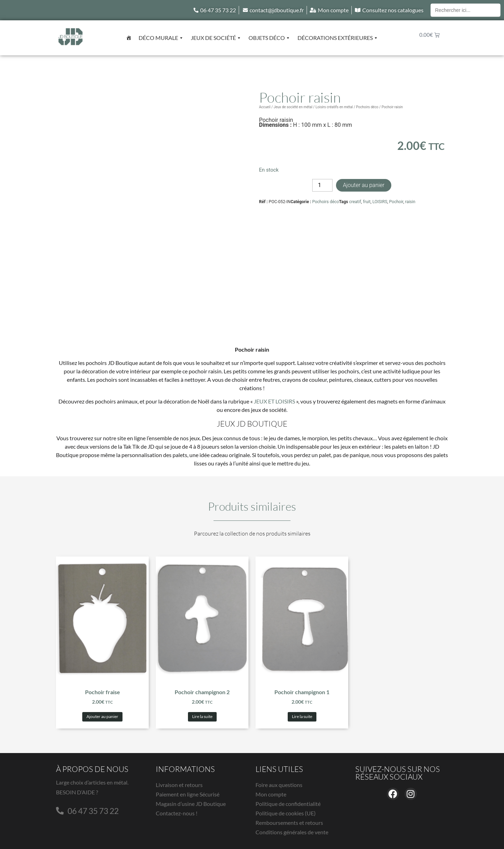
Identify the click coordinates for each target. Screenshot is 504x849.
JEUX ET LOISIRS (274, 401)
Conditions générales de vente (292, 832)
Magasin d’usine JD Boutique (191, 804)
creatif (355, 202)
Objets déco (269, 38)
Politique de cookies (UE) (286, 813)
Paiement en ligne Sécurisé (188, 794)
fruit (367, 202)
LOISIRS (380, 202)
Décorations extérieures (338, 38)
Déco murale (161, 38)
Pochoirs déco (367, 107)
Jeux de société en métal (293, 107)
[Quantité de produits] (322, 185)
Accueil (265, 107)
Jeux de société (216, 38)
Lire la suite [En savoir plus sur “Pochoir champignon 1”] (302, 716)
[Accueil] (129, 38)
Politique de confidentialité (288, 804)
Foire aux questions (279, 785)
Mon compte (271, 794)
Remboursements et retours (289, 823)
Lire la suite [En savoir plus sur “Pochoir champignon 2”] (202, 716)
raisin (410, 202)
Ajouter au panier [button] (102, 716)
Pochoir (396, 202)
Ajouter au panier (364, 185)
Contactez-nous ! (177, 813)
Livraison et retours (179, 785)
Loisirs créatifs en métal (334, 107)
